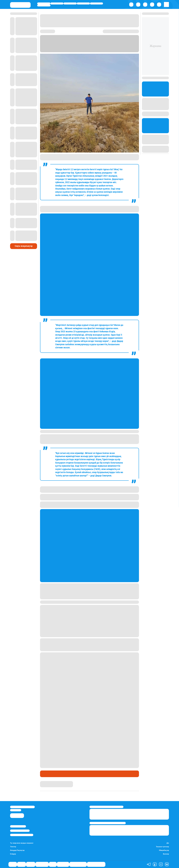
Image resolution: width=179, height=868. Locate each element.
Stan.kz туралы (18, 826)
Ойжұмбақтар (164, 850)
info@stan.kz (16, 810)
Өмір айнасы (83, 3)
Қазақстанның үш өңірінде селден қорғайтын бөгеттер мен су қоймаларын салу (86, 641)
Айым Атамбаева (49, 782)
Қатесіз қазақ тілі (78, 864)
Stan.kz (80, 48)
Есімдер (13, 854)
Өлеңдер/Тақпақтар (17, 850)
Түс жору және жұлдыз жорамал (22, 843)
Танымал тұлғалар (162, 847)
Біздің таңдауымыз (96, 864)
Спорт (97, 3)
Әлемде (70, 3)
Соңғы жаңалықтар (24, 241)
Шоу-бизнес (44, 5)
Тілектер (13, 847)
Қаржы (57, 3)
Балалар (166, 854)
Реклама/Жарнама (20, 831)
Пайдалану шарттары (22, 835)
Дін (168, 843)
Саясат (44, 3)
